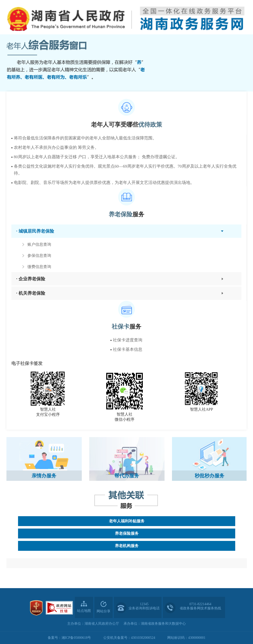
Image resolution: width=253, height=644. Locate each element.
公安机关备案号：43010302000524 (129, 638)
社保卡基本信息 (128, 349)
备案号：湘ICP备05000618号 (69, 638)
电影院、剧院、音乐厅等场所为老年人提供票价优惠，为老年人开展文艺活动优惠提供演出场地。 (104, 183)
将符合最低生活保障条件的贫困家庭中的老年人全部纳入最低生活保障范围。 (85, 138)
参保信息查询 (39, 255)
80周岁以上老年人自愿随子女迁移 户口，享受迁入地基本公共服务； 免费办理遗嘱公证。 (97, 157)
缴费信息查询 (39, 267)
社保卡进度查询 (128, 340)
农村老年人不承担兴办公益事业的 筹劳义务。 (56, 147)
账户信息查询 (39, 244)
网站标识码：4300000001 (186, 638)
